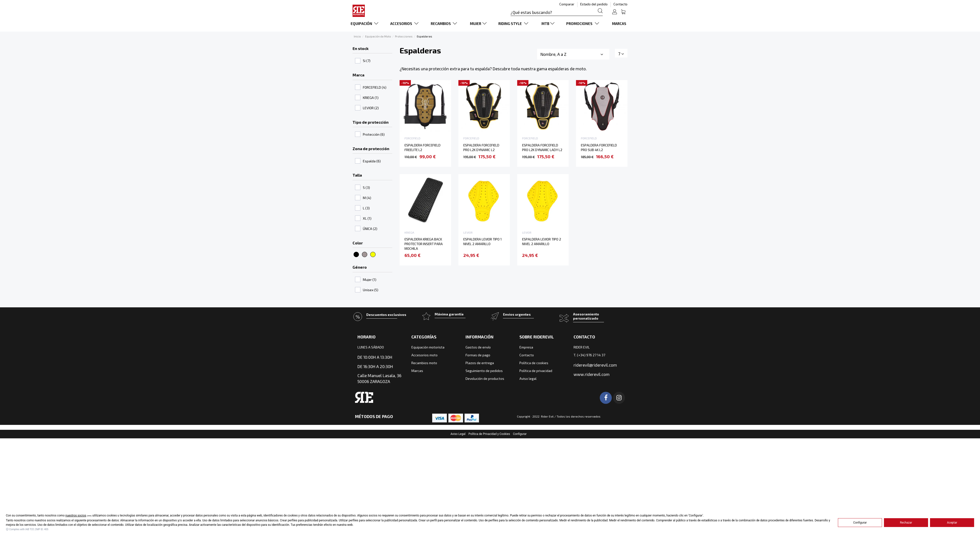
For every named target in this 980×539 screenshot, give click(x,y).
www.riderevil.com (592, 374)
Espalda (372, 161)
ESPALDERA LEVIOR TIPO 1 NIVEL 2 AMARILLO (483, 241)
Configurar (860, 523)
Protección (374, 134)
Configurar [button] (520, 434)
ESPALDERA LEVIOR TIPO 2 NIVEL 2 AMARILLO (542, 241)
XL (367, 218)
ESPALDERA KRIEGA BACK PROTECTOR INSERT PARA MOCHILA (424, 244)
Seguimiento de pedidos (484, 371)
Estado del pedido (594, 4)
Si (367, 61)
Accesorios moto (424, 355)
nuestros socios (76, 515)
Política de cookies (534, 363)
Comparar (567, 4)
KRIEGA (371, 98)
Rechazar (906, 523)
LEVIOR (371, 108)
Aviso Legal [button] (458, 434)
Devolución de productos (485, 378)
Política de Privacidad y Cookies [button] (489, 434)
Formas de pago (478, 355)
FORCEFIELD (375, 87)
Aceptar (952, 523)
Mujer (370, 280)
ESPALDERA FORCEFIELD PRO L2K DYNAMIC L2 (481, 147)
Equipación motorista (428, 347)
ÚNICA (370, 229)
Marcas (417, 371)
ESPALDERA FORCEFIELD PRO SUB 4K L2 (599, 147)
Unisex (371, 290)
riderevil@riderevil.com (595, 365)
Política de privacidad (536, 371)
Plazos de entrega (480, 363)
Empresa (526, 347)
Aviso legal (528, 378)
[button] (365, 24)
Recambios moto (424, 363)
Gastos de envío (478, 347)
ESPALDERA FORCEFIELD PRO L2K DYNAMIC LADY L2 (542, 147)
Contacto (620, 4)
